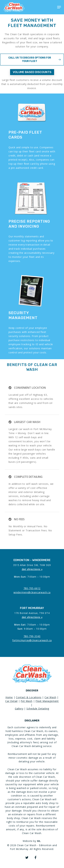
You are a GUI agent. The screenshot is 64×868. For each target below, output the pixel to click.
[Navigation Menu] (59, 7)
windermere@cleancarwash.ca (32, 592)
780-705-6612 (32, 588)
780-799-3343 (32, 636)
